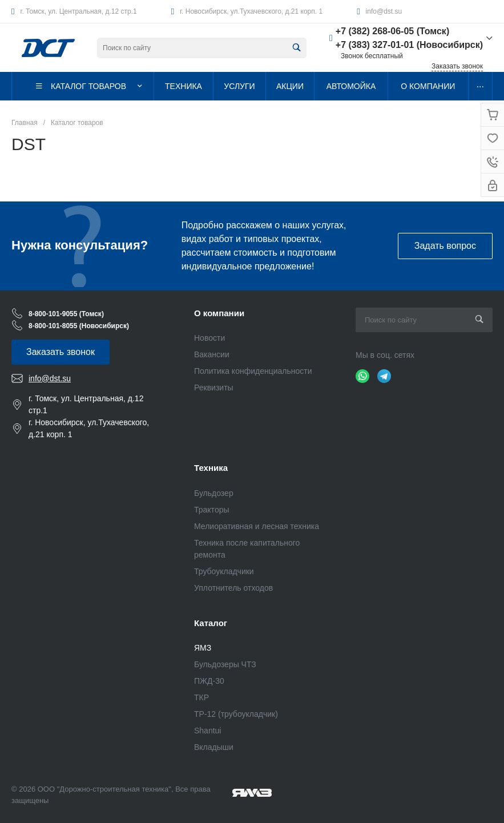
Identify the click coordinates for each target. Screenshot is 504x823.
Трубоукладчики (224, 571)
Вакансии (212, 354)
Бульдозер (214, 493)
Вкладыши (214, 747)
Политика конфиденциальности (253, 371)
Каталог (211, 623)
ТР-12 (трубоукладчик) (236, 714)
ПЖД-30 (209, 681)
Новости (209, 338)
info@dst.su (384, 11)
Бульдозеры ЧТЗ (225, 664)
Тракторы (212, 510)
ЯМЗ (203, 648)
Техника (211, 468)
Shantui (207, 731)
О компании (219, 313)
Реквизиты (214, 388)
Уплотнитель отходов (233, 588)
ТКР (201, 697)
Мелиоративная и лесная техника (257, 526)
